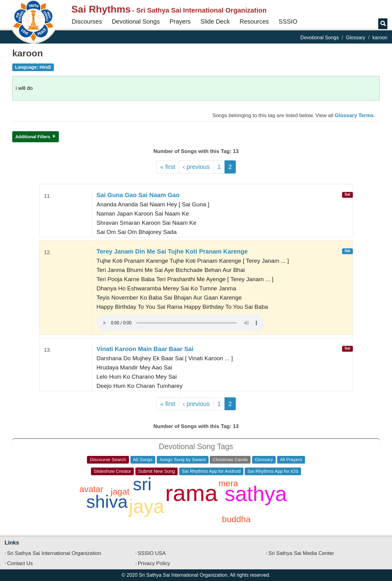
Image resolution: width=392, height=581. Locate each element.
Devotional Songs (136, 21)
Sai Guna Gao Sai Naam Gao (138, 195)
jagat (120, 492)
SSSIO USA (152, 553)
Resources (254, 21)
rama (192, 493)
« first (168, 167)
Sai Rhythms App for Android (211, 471)
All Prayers (291, 459)
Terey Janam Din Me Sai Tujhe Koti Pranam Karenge (172, 251)
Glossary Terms (354, 115)
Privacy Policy (154, 563)
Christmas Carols (230, 459)
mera (228, 483)
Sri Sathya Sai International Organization (54, 553)
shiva (107, 501)
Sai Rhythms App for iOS (273, 471)
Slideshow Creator (113, 471)
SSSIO (288, 21)
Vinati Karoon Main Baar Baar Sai (145, 349)
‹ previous (196, 167)
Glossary (356, 38)
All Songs (143, 459)
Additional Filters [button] (33, 137)
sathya (256, 494)
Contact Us (20, 563)
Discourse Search (108, 459)
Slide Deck (215, 21)
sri (142, 484)
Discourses (87, 21)
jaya (146, 506)
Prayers (180, 21)
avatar (91, 489)
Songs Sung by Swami (183, 459)
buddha (236, 519)
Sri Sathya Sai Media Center (301, 553)
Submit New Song (156, 471)
